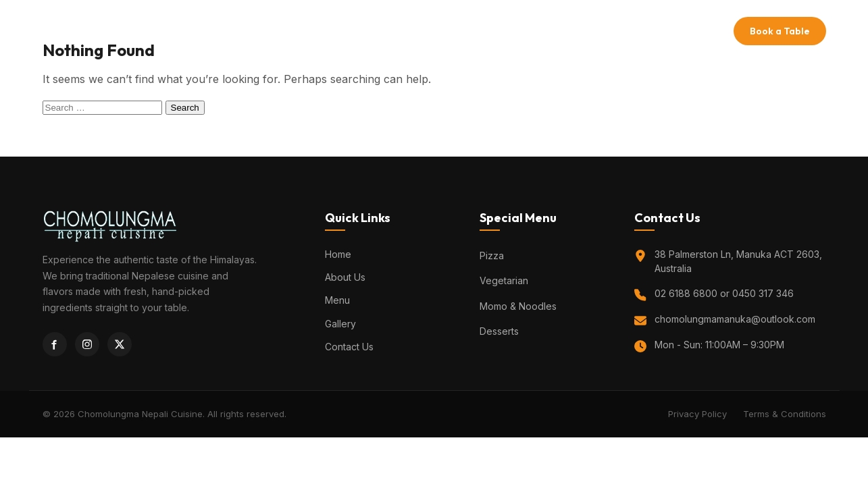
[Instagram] (87, 344)
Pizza (492, 255)
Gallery (494, 31)
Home (334, 31)
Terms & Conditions (785, 414)
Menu (443, 31)
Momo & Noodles (518, 306)
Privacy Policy (697, 414)
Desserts (499, 331)
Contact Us (559, 31)
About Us (389, 31)
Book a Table (780, 31)
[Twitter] (120, 344)
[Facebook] (55, 344)
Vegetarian (504, 280)
